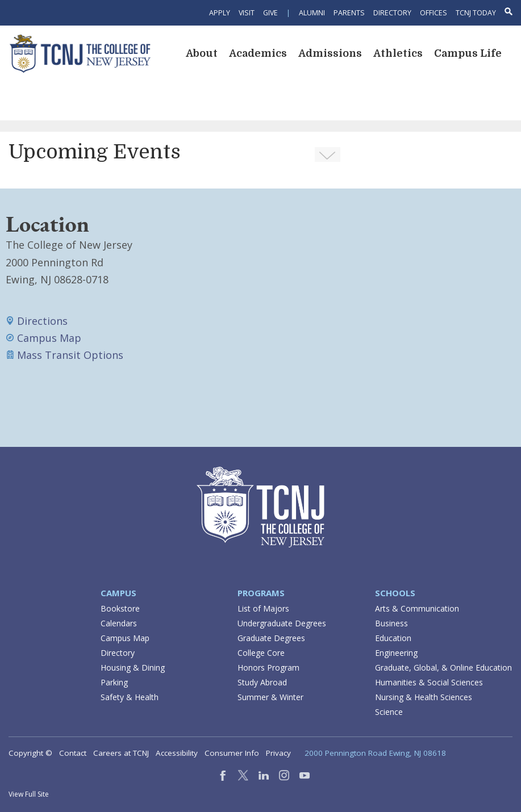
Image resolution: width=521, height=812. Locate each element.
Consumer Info (232, 753)
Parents (349, 13)
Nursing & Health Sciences (424, 697)
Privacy (278, 753)
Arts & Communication (417, 608)
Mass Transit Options (70, 355)
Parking (114, 682)
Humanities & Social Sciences (429, 682)
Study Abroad (262, 682)
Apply (220, 13)
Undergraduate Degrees (282, 623)
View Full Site (29, 794)
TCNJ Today (476, 13)
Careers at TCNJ (121, 753)
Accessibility (177, 753)
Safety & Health (130, 697)
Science (389, 712)
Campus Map (49, 338)
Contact (73, 753)
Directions (42, 321)
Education (393, 638)
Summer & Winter (270, 697)
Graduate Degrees (271, 638)
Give (270, 13)
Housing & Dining (133, 667)
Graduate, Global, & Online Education (443, 667)
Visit (247, 13)
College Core (261, 653)
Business (391, 623)
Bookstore (120, 608)
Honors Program (268, 667)
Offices (434, 13)
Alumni (312, 13)
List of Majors (263, 608)
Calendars (119, 623)
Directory (392, 13)
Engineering (396, 653)
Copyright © (30, 753)
